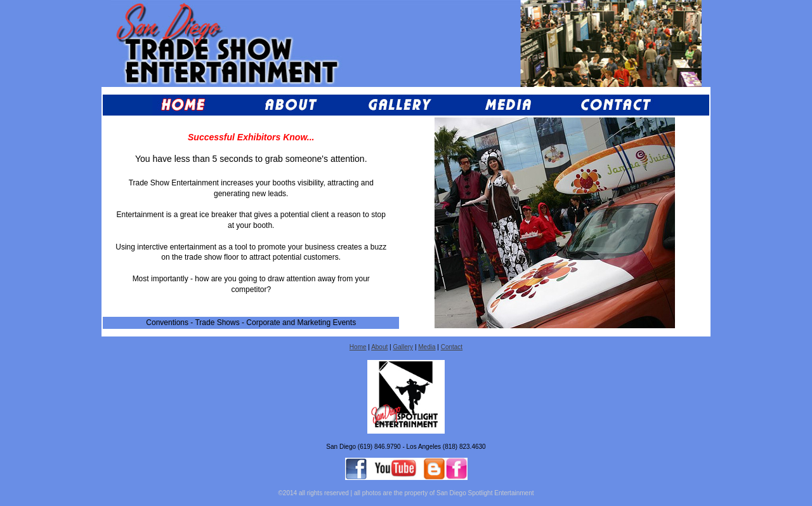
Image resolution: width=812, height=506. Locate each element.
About (379, 347)
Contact (452, 347)
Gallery (403, 347)
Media (427, 347)
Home (358, 347)
